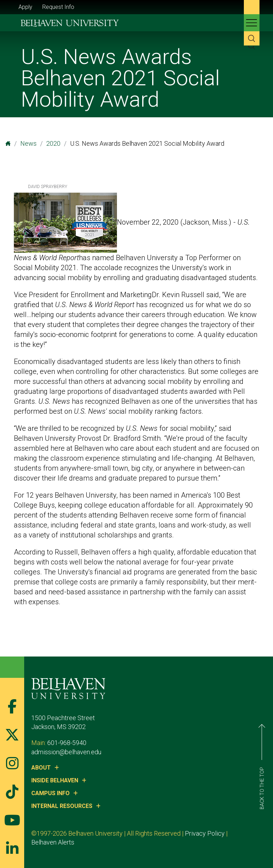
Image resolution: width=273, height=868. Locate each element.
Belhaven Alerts (53, 842)
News (28, 143)
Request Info (58, 7)
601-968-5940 (67, 743)
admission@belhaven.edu (66, 752)
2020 (53, 143)
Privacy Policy (205, 833)
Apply (25, 7)
